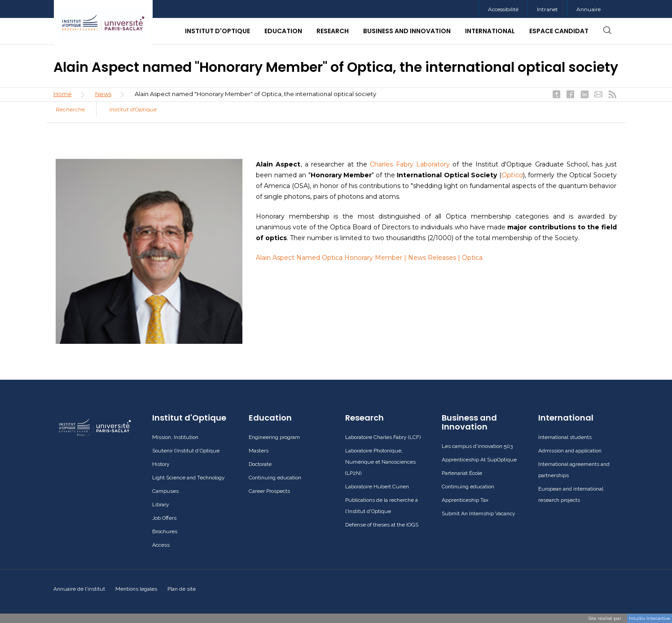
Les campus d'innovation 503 (477, 446)
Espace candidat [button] (559, 31)
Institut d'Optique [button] (217, 31)
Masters (259, 451)
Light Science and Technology (189, 478)
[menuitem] (547, 9)
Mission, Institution (175, 437)
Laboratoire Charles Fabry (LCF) (383, 437)
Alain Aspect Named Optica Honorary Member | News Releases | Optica (369, 258)
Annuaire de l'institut (79, 589)
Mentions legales (136, 589)
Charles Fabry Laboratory (410, 164)
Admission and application (570, 451)
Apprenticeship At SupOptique (479, 460)
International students (565, 437)
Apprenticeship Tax (465, 500)
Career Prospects (269, 491)
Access (161, 545)
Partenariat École (462, 473)
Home (63, 94)
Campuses (165, 491)
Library (161, 505)
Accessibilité (503, 9)
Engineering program (274, 437)
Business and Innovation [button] (407, 31)
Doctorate (260, 464)
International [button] (490, 31)
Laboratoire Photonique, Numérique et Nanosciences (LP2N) (380, 462)
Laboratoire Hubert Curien (377, 487)
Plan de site (182, 589)
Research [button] (333, 31)
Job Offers (164, 518)
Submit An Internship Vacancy (479, 513)
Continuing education (275, 478)
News (103, 94)
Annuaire (589, 9)
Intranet (547, 9)
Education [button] (283, 31)
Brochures (165, 531)
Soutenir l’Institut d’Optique (186, 451)
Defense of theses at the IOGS (382, 525)
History (161, 464)
